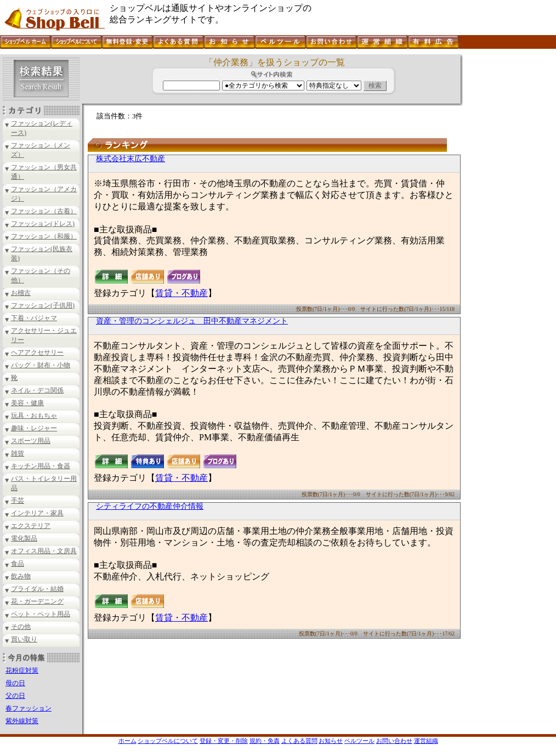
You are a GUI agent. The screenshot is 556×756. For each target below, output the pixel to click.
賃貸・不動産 (181, 293)
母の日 (15, 683)
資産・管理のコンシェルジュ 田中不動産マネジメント (192, 321)
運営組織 (426, 741)
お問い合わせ (394, 741)
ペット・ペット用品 (41, 614)
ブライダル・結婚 (37, 589)
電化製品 (24, 538)
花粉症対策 (22, 670)
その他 (21, 627)
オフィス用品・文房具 (44, 551)
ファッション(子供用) (43, 305)
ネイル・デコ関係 (37, 390)
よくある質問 (299, 741)
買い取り (24, 639)
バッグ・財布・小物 (41, 365)
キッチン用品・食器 (41, 466)
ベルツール (359, 741)
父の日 (15, 696)
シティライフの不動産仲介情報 (150, 506)
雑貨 (18, 453)
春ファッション (29, 708)
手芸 (18, 501)
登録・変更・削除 (224, 741)
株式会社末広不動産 (131, 159)
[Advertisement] (508, 219)
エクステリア (31, 526)
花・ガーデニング (37, 601)
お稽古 (21, 293)
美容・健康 (27, 403)
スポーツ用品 (31, 441)
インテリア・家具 (37, 513)
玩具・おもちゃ (34, 416)
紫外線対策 (22, 721)
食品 (18, 564)
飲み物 (21, 576)
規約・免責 (265, 741)
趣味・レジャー (34, 428)
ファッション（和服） (44, 236)
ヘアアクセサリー (37, 353)
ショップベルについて (168, 741)
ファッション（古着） (44, 211)
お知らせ (331, 741)
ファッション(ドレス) (43, 224)
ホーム (127, 741)
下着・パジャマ (34, 318)
